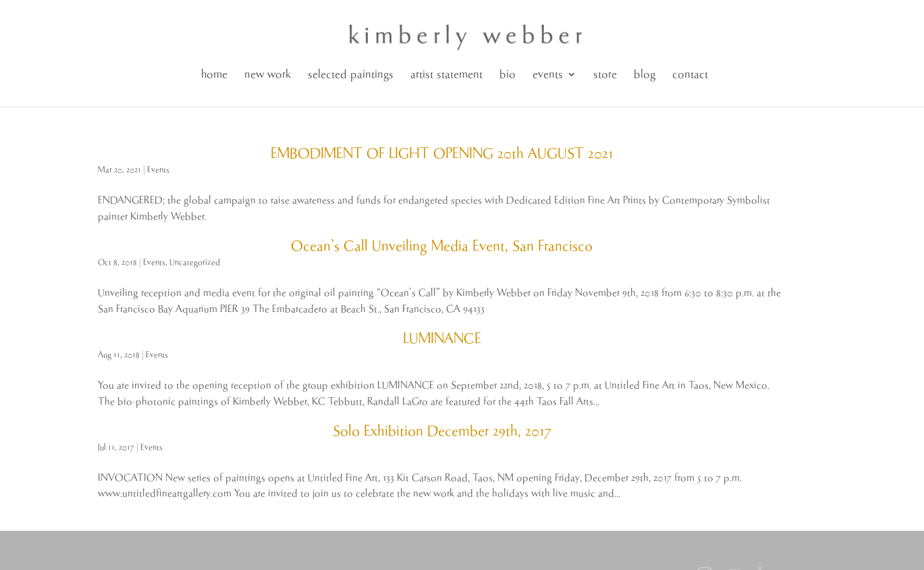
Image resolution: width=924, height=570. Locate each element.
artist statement (446, 75)
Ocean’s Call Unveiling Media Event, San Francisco (442, 247)
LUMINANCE (442, 339)
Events (158, 170)
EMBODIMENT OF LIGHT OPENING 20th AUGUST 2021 (442, 154)
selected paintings (351, 75)
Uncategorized (195, 262)
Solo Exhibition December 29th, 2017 (442, 432)
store (605, 75)
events (548, 75)
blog (645, 75)
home (214, 75)
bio (508, 75)
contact (690, 75)
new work (268, 75)
